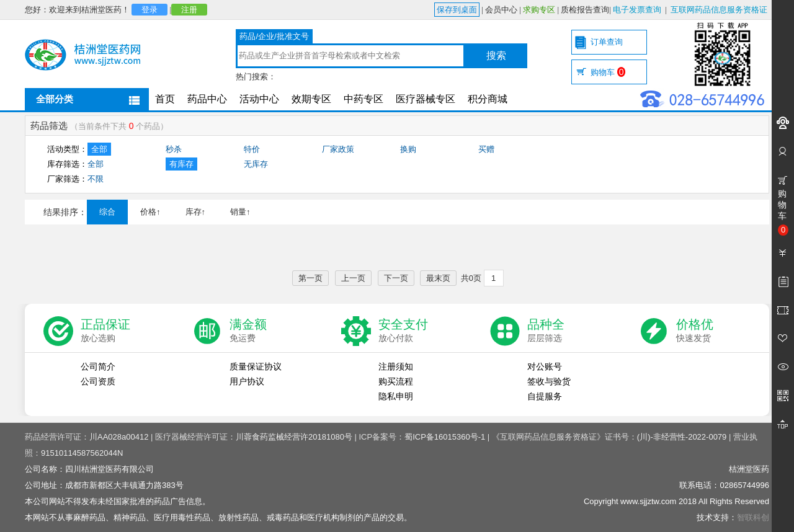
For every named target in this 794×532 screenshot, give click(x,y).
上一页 (353, 278)
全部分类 (55, 99)
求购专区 (539, 10)
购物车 (608, 72)
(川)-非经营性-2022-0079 (682, 437)
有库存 (181, 164)
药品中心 (207, 99)
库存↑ (196, 212)
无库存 (256, 164)
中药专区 (364, 99)
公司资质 (98, 381)
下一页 (396, 278)
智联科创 (753, 517)
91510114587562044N (82, 453)
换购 (408, 149)
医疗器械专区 (426, 99)
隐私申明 (396, 396)
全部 (99, 149)
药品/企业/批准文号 (274, 36)
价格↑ (150, 212)
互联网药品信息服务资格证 (719, 10)
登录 (149, 10)
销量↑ (240, 212)
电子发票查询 (637, 10)
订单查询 (607, 42)
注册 (189, 10)
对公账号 (545, 366)
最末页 (438, 278)
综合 (107, 212)
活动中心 (259, 99)
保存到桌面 (457, 10)
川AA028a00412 (119, 437)
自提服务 (545, 396)
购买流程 (396, 381)
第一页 (310, 278)
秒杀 (174, 149)
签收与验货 (549, 381)
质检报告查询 (585, 10)
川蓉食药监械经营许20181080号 (294, 437)
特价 (252, 149)
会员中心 (501, 10)
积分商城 (488, 99)
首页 (165, 99)
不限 (96, 179)
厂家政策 (338, 149)
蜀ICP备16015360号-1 (445, 437)
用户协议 (247, 381)
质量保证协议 (256, 366)
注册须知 (396, 366)
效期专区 (311, 99)
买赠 (486, 149)
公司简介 (98, 366)
